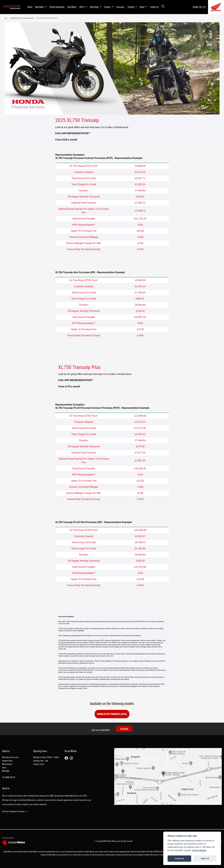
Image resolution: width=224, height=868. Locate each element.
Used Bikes (72, 7)
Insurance (120, 7)
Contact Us (154, 7)
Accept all (179, 859)
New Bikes (40, 7)
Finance (108, 7)
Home (30, 7)
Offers (82, 7)
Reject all (205, 859)
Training (131, 7)
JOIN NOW (126, 729)
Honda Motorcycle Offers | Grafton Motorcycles (22, 18)
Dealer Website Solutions (8, 838)
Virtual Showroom (57, 7)
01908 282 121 (199, 7)
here (27, 811)
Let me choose (199, 850)
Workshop (95, 7)
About (142, 7)
